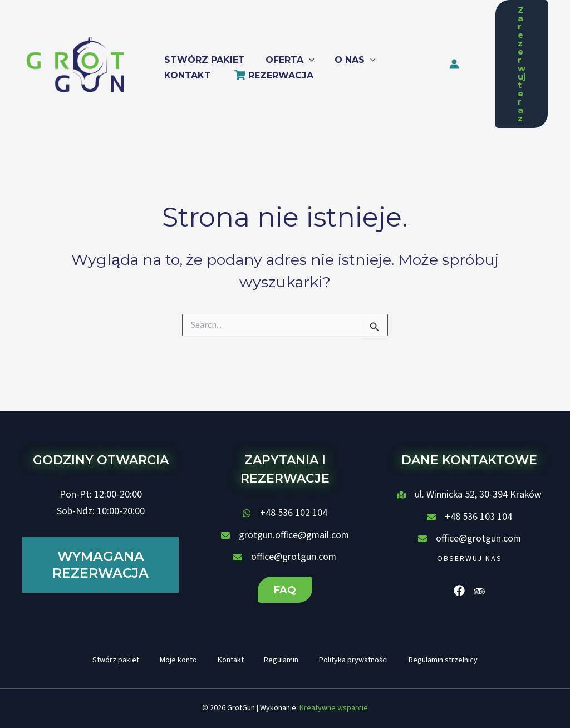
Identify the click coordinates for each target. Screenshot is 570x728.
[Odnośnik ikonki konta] (466, 64)
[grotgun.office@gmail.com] (285, 534)
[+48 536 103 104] (470, 516)
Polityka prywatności (356, 660)
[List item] (459, 589)
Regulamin (282, 660)
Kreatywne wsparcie (334, 709)
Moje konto (176, 660)
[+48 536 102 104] (285, 512)
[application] (305, 56)
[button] (286, 56)
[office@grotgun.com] (285, 556)
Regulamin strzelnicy (448, 660)
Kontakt (230, 660)
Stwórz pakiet (111, 660)
